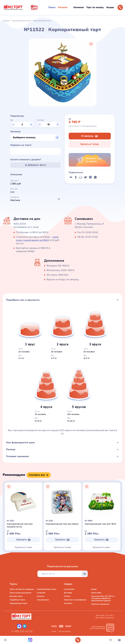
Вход (54, 631)
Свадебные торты (17, 600)
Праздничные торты (18, 603)
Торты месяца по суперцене (22, 589)
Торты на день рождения (20, 593)
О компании (69, 589)
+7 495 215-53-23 (22, 631)
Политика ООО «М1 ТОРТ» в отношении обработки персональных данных (103, 598)
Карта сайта (96, 593)
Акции (94, 589)
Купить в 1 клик (90, 144)
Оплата (67, 596)
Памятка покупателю (100, 604)
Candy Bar (41, 593)
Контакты (68, 603)
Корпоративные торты (21, 21)
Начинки (41, 596)
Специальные (43, 600)
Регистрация (65, 631)
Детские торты (16, 596)
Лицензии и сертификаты (75, 600)
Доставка (68, 593)
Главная (6, 21)
